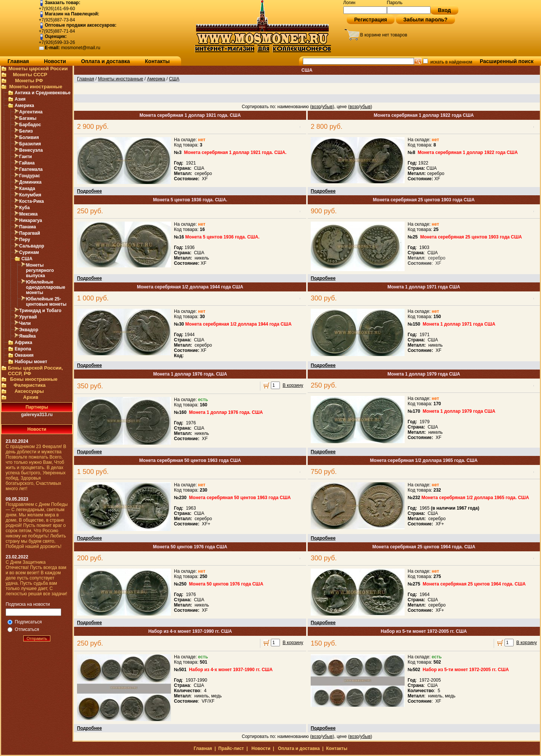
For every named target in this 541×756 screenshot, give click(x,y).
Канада (27, 189)
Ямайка (27, 336)
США (27, 259)
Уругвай (28, 317)
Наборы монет (31, 362)
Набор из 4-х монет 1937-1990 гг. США (190, 631)
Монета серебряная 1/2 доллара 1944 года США (190, 287)
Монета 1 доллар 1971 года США (424, 287)
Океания (24, 355)
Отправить (37, 638)
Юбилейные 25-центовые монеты (46, 302)
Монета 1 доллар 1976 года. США (190, 374)
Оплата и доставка (106, 61)
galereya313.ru (37, 415)
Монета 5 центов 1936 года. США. (190, 200)
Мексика (28, 214)
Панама (28, 227)
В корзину (293, 385)
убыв (327, 107)
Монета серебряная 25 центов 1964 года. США (424, 547)
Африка (23, 343)
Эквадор (29, 330)
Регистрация (371, 20)
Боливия (29, 137)
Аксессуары (29, 391)
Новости (55, 61)
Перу (25, 240)
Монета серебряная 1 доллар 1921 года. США (190, 115)
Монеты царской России (38, 69)
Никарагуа (31, 220)
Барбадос (30, 125)
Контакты (157, 61)
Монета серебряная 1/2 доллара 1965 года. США (424, 460)
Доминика (30, 182)
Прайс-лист (231, 748)
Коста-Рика (32, 201)
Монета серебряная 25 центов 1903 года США (424, 200)
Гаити (26, 157)
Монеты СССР (30, 75)
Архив (31, 397)
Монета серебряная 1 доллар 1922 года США (424, 115)
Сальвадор (32, 246)
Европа (23, 349)
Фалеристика (29, 385)
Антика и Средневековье (43, 93)
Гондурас (30, 176)
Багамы (28, 118)
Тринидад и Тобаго (40, 311)
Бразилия (30, 144)
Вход (445, 10)
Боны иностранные (34, 379)
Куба (24, 208)
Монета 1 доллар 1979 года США (424, 374)
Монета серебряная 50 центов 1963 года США (190, 460)
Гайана (27, 163)
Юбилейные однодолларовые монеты (46, 287)
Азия (20, 99)
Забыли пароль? (426, 20)
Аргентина (31, 112)
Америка (24, 106)
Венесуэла (31, 150)
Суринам (29, 252)
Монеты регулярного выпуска (40, 270)
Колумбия (30, 195)
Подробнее (89, 191)
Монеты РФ (29, 81)
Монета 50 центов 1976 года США (190, 547)
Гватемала (31, 169)
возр (316, 107)
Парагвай (30, 233)
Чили (25, 323)
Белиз (26, 131)
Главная (18, 61)
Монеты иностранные (36, 87)
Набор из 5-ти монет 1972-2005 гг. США (424, 631)
